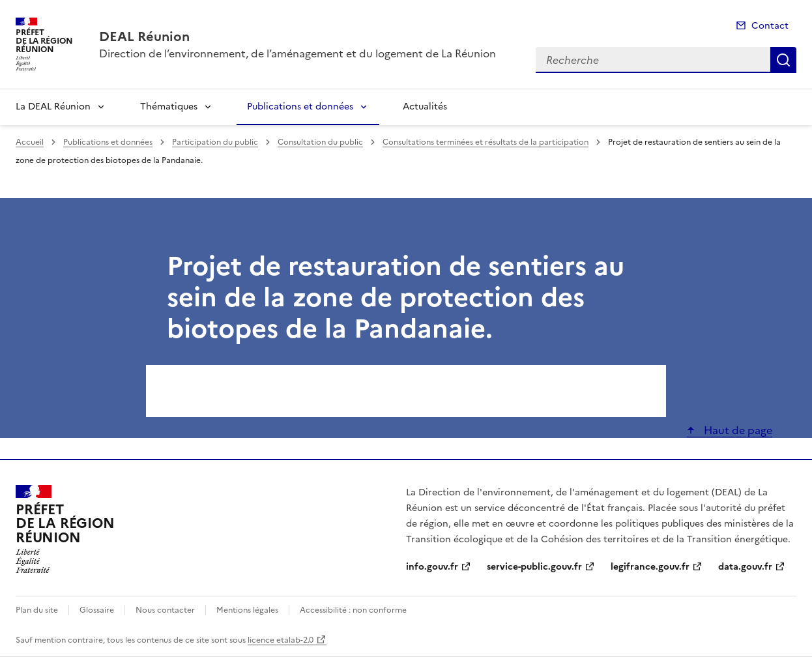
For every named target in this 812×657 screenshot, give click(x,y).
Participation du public (215, 142)
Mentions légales (247, 610)
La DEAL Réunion (53, 107)
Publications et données (300, 107)
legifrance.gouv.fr (650, 567)
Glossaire (97, 610)
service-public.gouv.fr (534, 567)
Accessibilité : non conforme (353, 610)
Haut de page (737, 430)
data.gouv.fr (745, 567)
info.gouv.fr (432, 567)
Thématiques (169, 107)
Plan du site (37, 610)
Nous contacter (165, 610)
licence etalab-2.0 (281, 640)
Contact (770, 26)
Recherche (783, 60)
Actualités (425, 107)
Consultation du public (320, 142)
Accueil (30, 142)
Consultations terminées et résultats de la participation (486, 142)
